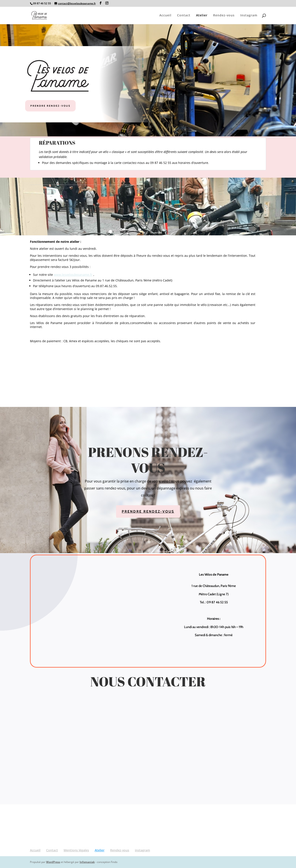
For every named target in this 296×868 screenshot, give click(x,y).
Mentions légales (76, 850)
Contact (184, 16)
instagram (142, 850)
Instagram (249, 16)
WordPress (53, 862)
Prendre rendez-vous (50, 106)
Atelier (202, 16)
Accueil (165, 16)
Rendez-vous (224, 16)
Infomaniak (87, 862)
